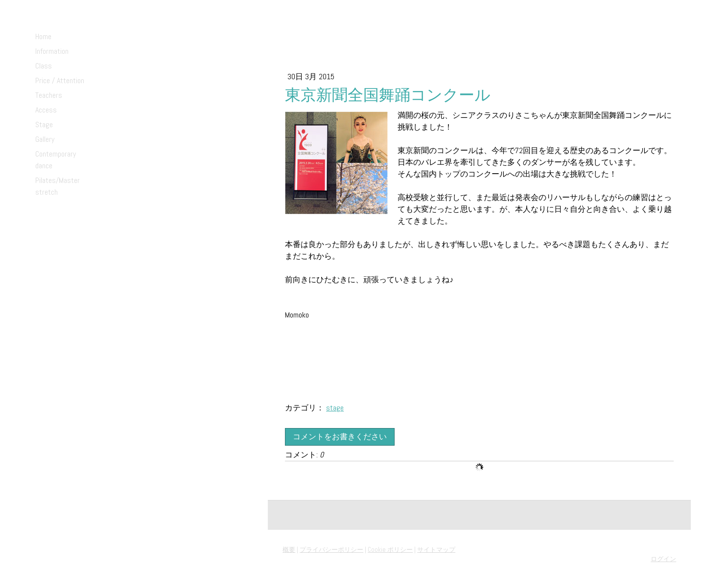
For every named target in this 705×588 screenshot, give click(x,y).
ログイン (663, 559)
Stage (44, 124)
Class (44, 66)
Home (43, 36)
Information (52, 51)
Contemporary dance (56, 160)
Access (46, 110)
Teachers (49, 95)
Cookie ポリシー (390, 550)
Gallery (45, 139)
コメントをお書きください (340, 437)
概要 (289, 550)
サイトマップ (436, 550)
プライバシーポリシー (331, 550)
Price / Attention (60, 80)
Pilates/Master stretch (58, 186)
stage (335, 408)
